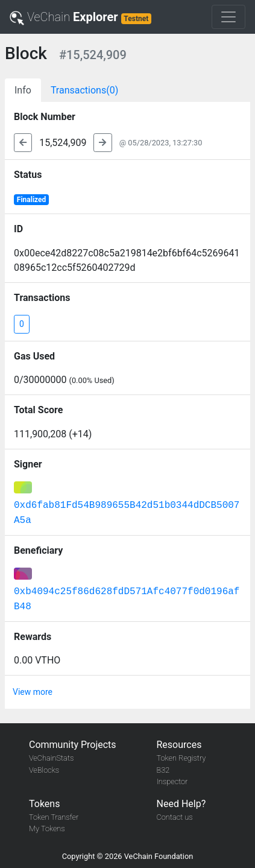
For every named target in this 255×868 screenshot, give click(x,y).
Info (23, 90)
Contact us (175, 817)
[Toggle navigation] (228, 17)
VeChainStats (51, 758)
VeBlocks (44, 770)
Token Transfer (54, 817)
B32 (163, 770)
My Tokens (47, 828)
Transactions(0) (84, 90)
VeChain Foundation (159, 856)
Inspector (172, 781)
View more (33, 692)
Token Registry (181, 758)
